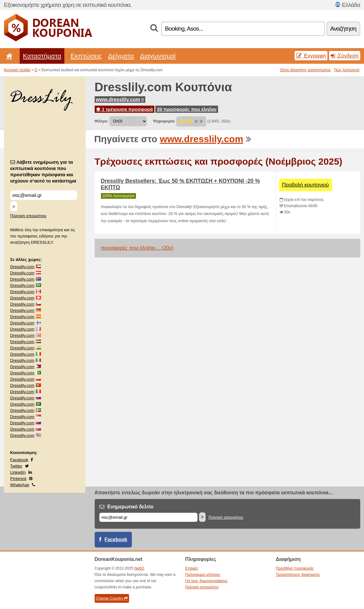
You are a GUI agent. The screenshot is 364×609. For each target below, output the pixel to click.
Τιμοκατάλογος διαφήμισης (298, 575)
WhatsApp (20, 485)
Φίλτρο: (102, 121)
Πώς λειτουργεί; (347, 70)
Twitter (16, 466)
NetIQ (139, 568)
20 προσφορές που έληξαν (187, 109)
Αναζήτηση (343, 29)
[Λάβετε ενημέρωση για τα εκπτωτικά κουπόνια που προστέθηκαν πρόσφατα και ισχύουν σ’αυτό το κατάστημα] (44, 195)
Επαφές (192, 568)
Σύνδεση (345, 56)
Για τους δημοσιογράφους (207, 581)
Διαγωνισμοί (158, 56)
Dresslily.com (22, 267)
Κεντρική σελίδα (17, 70)
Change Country (112, 598)
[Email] (148, 517)
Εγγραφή (311, 56)
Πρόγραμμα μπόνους (203, 575)
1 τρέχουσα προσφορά (125, 109)
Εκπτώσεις (86, 56)
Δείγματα (121, 56)
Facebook (19, 460)
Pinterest (18, 479)
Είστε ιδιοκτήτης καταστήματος (306, 70)
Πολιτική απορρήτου (28, 216)
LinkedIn (18, 472)
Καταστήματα (42, 56)
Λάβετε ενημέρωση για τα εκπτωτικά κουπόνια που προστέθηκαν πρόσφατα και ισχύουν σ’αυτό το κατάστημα (43, 171)
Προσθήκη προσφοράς (295, 568)
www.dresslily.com (120, 100)
